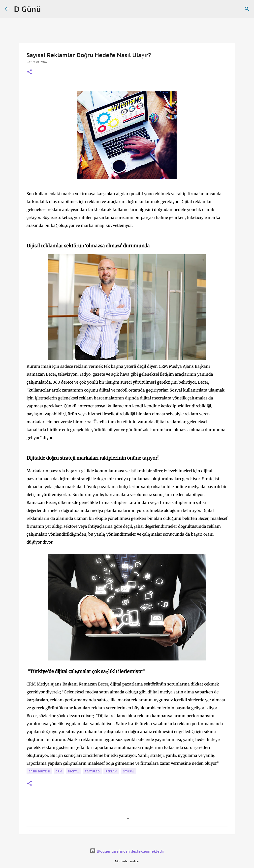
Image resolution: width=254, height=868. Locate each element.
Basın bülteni (39, 771)
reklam (111, 771)
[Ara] (247, 9)
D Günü (27, 9)
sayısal (129, 771)
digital (74, 771)
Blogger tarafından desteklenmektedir (127, 851)
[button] (30, 72)
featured (92, 771)
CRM (59, 771)
